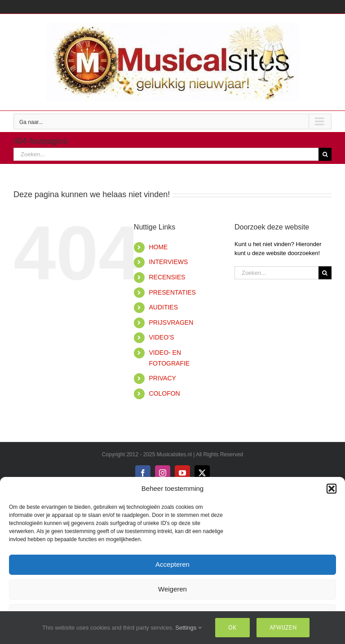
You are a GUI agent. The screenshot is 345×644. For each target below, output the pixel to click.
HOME (158, 247)
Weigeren (172, 589)
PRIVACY (162, 378)
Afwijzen (283, 627)
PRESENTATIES (172, 292)
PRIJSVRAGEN (171, 322)
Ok (232, 627)
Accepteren (172, 564)
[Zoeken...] (166, 154)
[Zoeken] (325, 154)
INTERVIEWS (168, 262)
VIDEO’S (161, 337)
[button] (332, 489)
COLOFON (164, 393)
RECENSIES (167, 277)
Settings (188, 628)
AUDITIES (163, 307)
